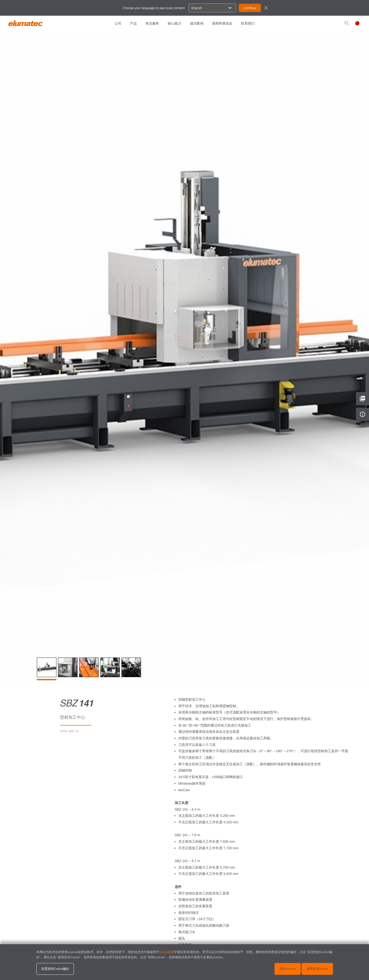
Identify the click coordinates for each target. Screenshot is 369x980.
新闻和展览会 (222, 23)
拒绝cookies (288, 969)
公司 (118, 23)
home (63, 731)
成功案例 (197, 23)
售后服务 (152, 23)
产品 (133, 23)
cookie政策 (167, 952)
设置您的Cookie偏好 (55, 969)
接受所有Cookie (317, 969)
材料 (71, 731)
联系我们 (248, 23)
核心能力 (174, 23)
